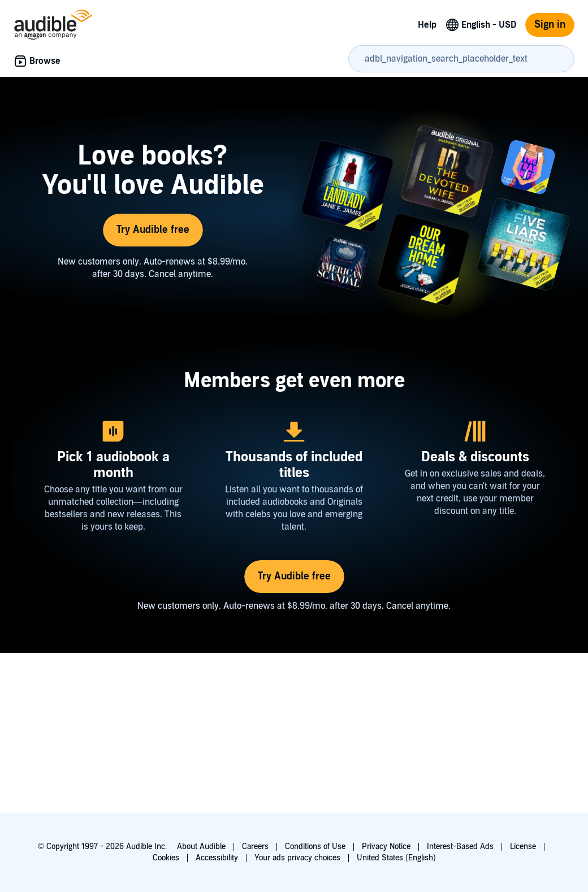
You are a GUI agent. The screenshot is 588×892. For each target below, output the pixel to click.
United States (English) (396, 858)
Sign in (550, 25)
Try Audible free (153, 230)
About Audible (201, 846)
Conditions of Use (315, 846)
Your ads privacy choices (297, 858)
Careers (255, 846)
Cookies (166, 858)
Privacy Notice (386, 846)
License (523, 846)
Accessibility (217, 858)
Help (427, 25)
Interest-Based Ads (460, 846)
